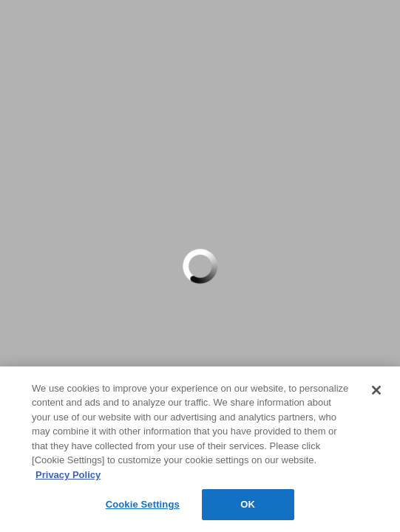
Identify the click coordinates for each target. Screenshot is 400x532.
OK (248, 504)
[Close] (376, 390)
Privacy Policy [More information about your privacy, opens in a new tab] (68, 475)
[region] (200, 449)
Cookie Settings (143, 504)
